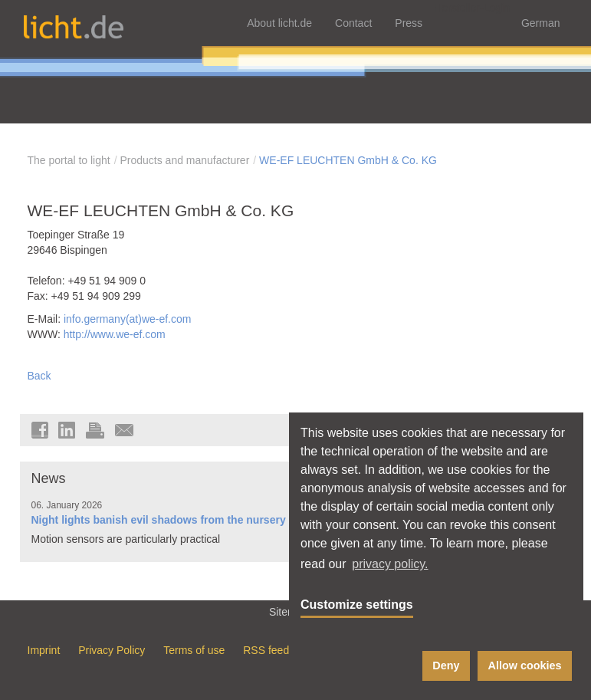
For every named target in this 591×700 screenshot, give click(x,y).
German (541, 23)
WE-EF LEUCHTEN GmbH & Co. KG (348, 160)
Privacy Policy (112, 650)
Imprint (44, 650)
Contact (353, 23)
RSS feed (266, 650)
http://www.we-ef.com (115, 334)
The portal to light (69, 160)
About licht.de (279, 23)
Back (39, 376)
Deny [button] (446, 665)
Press (409, 23)
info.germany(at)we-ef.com (128, 319)
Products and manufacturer (184, 160)
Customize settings (357, 605)
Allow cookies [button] (525, 665)
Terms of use (194, 650)
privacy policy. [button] (390, 564)
